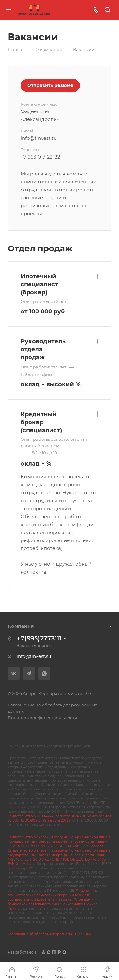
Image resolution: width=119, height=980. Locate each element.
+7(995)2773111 (39, 638)
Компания (21, 626)
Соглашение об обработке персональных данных (49, 934)
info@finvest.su (34, 656)
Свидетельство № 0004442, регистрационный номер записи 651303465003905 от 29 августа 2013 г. (59, 818)
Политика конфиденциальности (42, 718)
